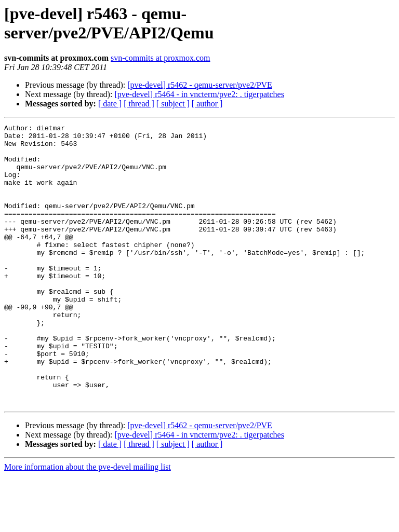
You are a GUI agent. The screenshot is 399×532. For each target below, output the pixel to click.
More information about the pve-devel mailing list (88, 523)
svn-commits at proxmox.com (161, 58)
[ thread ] (139, 104)
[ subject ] (173, 104)
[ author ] (207, 104)
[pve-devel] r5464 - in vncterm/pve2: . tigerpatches (199, 94)
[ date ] (110, 104)
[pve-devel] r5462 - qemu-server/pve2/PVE (200, 85)
